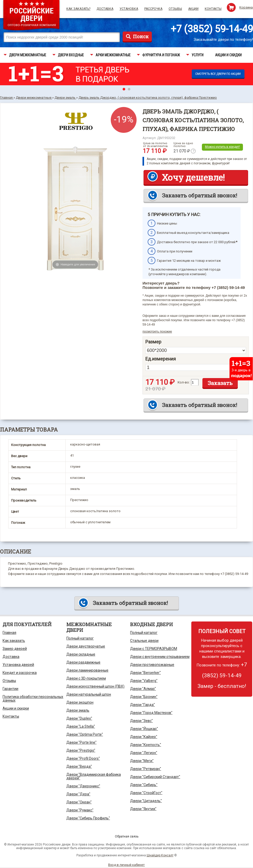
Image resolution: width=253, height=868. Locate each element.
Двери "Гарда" (143, 705)
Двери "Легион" (144, 753)
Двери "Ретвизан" (146, 769)
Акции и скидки (16, 708)
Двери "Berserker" (145, 673)
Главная (9, 633)
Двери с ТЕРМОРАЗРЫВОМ (154, 649)
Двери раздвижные (83, 662)
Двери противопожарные (152, 665)
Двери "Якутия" (143, 809)
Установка (129, 9)
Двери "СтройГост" (146, 793)
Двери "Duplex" (79, 718)
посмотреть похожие (157, 332)
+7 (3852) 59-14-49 (212, 29)
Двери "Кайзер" (144, 737)
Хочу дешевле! (193, 177)
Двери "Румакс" (80, 810)
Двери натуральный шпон (89, 694)
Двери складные (81, 654)
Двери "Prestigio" (81, 750)
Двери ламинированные (87, 670)
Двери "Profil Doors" (83, 758)
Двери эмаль (78, 710)
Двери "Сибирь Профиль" (88, 818)
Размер (153, 342)
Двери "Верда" (79, 766)
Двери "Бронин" (144, 697)
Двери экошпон (80, 702)
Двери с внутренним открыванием (160, 657)
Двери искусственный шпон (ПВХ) (95, 686)
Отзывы (175, 9)
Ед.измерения (161, 359)
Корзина (246, 7)
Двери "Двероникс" (83, 786)
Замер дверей (15, 649)
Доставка (105, 9)
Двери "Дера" (78, 794)
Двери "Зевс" (141, 721)
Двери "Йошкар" (144, 729)
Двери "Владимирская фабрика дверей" (94, 776)
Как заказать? (78, 9)
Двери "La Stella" (81, 726)
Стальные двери (144, 641)
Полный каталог (80, 638)
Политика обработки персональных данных (33, 698)
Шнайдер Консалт (160, 855)
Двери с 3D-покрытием (86, 678)
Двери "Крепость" (146, 745)
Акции (193, 9)
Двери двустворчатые (86, 646)
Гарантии (10, 689)
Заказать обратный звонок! (199, 195)
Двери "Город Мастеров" (151, 713)
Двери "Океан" (79, 802)
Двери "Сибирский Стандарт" (155, 777)
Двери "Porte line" (81, 742)
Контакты (213, 9)
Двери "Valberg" (144, 681)
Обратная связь (127, 836)
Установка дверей (18, 665)
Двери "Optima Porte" (85, 734)
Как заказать (14, 641)
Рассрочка (153, 9)
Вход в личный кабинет (126, 865)
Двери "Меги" (142, 761)
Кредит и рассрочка (20, 673)
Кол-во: (184, 382)
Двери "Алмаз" (143, 689)
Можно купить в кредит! (222, 147)
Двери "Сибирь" (144, 785)
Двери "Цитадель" (146, 801)
